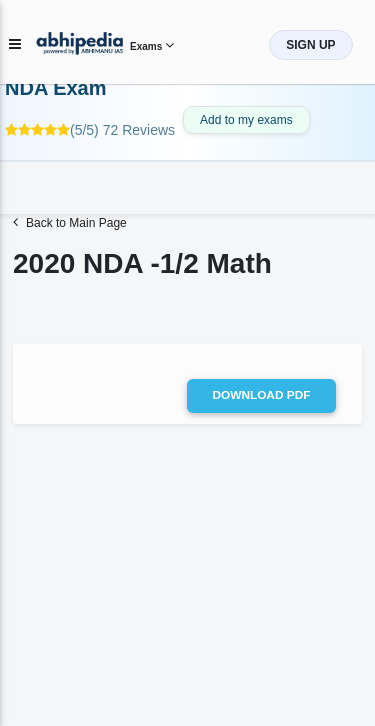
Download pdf (262, 395)
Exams (152, 46)
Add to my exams (246, 120)
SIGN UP (310, 45)
